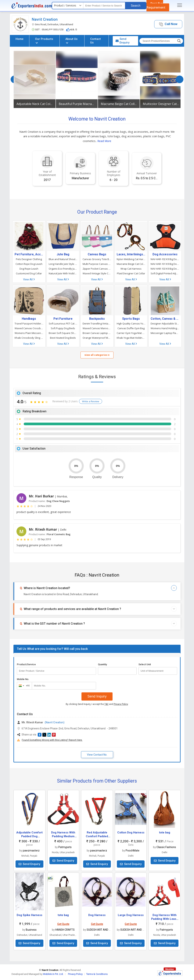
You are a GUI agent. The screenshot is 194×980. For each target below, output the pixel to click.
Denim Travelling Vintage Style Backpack (97, 324)
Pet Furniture (63, 319)
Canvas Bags (97, 254)
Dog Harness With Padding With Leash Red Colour (165, 919)
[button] (168, 24)
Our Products (44, 40)
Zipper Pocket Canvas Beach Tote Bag (97, 269)
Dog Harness (97, 915)
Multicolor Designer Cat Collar (161, 104)
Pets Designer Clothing (29, 259)
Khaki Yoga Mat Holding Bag (131, 338)
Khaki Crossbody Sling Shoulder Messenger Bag (29, 338)
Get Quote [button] (63, 924)
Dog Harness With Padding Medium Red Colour (63, 836)
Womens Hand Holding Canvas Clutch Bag (165, 328)
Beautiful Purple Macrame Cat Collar (77, 104)
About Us (71, 40)
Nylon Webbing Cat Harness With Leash (131, 259)
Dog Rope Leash (29, 269)
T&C (106, 704)
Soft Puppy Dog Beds (63, 328)
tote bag (165, 832)
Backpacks (97, 319)
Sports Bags (131, 319)
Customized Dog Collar (29, 273)
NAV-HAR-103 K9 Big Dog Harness (165, 269)
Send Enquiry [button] (122, 41)
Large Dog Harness (131, 915)
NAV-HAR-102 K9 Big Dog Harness (165, 259)
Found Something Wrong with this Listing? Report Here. (52, 740)
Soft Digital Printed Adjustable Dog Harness (165, 273)
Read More (104, 141)
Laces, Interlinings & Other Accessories (131, 254)
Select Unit (145, 664)
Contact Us (95, 41)
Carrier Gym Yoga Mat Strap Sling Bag (131, 333)
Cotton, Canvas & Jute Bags (165, 319)
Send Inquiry (97, 696)
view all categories (97, 355)
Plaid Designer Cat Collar (131, 273)
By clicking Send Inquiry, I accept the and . (97, 704)
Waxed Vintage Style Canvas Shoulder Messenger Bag (97, 273)
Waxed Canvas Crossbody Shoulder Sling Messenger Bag (29, 328)
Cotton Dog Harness (131, 832)
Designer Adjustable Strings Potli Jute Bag (165, 324)
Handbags (29, 319)
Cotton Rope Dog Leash (29, 264)
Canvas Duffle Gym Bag (131, 328)
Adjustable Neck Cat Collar (34, 104)
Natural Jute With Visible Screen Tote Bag (63, 273)
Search (136, 6)
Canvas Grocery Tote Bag (97, 259)
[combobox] (24, 686)
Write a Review (91, 401)
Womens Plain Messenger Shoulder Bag (29, 333)
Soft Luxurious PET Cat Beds (63, 324)
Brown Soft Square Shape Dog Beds (63, 333)
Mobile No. (23, 679)
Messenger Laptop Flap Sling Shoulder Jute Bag (165, 333)
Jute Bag (63, 254)
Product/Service (26, 664)
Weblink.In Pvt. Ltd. (53, 974)
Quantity (102, 664)
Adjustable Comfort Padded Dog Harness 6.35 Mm (29, 836)
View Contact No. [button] (97, 755)
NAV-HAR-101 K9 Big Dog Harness (165, 264)
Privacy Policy (121, 704)
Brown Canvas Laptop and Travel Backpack (97, 333)
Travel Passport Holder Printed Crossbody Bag (29, 324)
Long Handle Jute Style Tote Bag (63, 264)
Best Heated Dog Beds (63, 338)
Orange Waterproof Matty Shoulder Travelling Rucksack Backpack (97, 338)
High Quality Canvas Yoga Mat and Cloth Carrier (131, 324)
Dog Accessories (165, 254)
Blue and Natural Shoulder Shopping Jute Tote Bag (63, 259)
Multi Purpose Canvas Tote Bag (97, 264)
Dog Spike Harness (29, 915)
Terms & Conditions (97, 974)
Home (20, 39)
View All (29, 279)
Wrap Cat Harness (131, 269)
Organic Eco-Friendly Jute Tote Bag (63, 269)
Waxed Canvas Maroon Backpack (97, 328)
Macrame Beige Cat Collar (119, 104)
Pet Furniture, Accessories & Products (29, 254)
